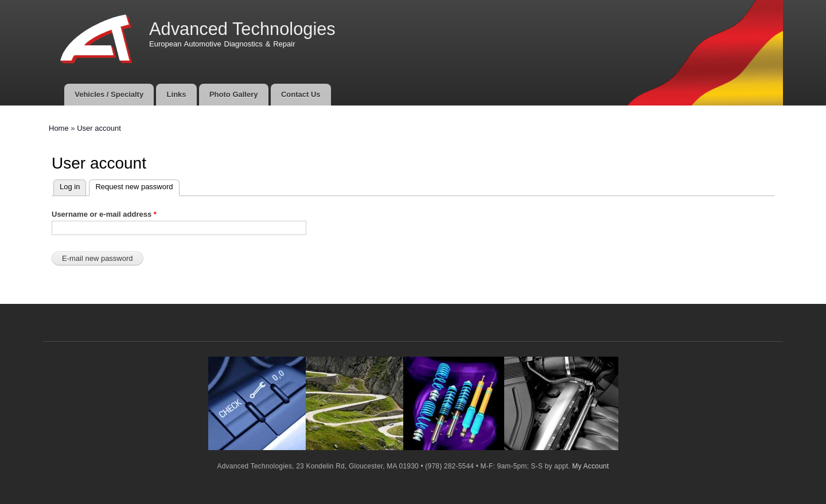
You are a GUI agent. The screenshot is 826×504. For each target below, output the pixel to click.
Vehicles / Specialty (109, 94)
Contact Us (301, 94)
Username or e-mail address (104, 214)
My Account (591, 466)
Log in (70, 187)
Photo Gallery (234, 94)
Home (59, 128)
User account (99, 128)
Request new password (131, 185)
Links (177, 94)
